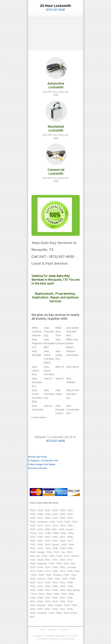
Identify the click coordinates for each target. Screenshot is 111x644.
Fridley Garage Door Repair (42, 464)
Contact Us (65, 630)
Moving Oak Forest (38, 457)
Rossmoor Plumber (38, 468)
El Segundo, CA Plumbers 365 (43, 461)
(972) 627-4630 (56, 10)
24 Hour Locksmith (55, 6)
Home (43, 630)
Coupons (53, 630)
